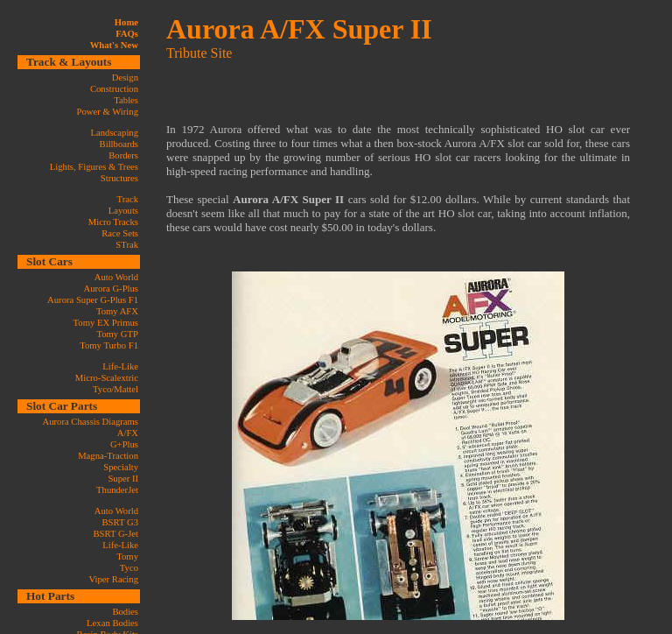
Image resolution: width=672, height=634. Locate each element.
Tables (126, 100)
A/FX (128, 433)
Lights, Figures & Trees (94, 167)
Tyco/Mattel (115, 389)
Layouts (123, 211)
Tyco (129, 568)
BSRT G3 (120, 522)
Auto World (116, 277)
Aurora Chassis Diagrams (90, 422)
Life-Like (120, 366)
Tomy (127, 557)
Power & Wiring (108, 112)
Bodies (125, 612)
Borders (123, 155)
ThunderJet (117, 490)
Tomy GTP (117, 334)
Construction (114, 89)
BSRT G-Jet (115, 534)
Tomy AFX (117, 311)
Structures (119, 178)
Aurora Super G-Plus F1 (93, 300)
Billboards (119, 144)
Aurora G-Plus (111, 289)
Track (128, 199)
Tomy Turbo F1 (109, 345)
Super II (123, 479)
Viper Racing (114, 579)
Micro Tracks (113, 222)
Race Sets (120, 233)
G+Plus (124, 444)
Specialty (121, 467)
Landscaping (115, 133)
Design (125, 77)
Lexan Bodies (112, 623)
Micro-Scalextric (107, 378)
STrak (127, 245)
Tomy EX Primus (106, 323)
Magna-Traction (108, 456)
